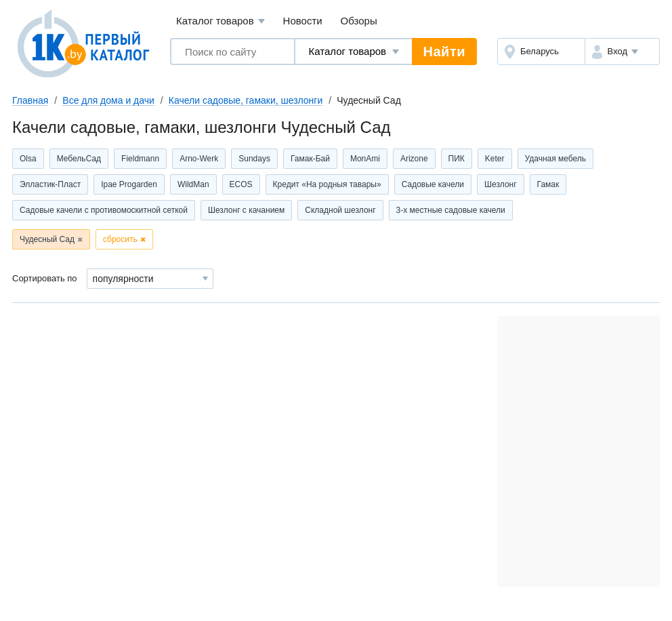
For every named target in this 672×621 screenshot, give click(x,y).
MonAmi (365, 159)
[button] (622, 52)
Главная (30, 100)
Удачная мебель (556, 159)
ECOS (241, 184)
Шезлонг (501, 184)
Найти (444, 52)
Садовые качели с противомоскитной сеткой (104, 210)
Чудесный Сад (47, 239)
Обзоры (359, 21)
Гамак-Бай (310, 159)
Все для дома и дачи (108, 100)
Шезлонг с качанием (246, 210)
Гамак (548, 184)
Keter (495, 159)
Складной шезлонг (340, 210)
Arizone (414, 159)
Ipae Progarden (129, 184)
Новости (303, 21)
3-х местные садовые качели (451, 210)
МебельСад (79, 159)
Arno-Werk (199, 159)
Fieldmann (140, 159)
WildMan (193, 184)
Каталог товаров (220, 21)
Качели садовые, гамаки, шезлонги (246, 100)
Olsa (28, 159)
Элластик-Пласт (50, 184)
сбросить (120, 239)
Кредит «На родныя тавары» (327, 184)
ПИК (457, 159)
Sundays (254, 159)
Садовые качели (433, 184)
